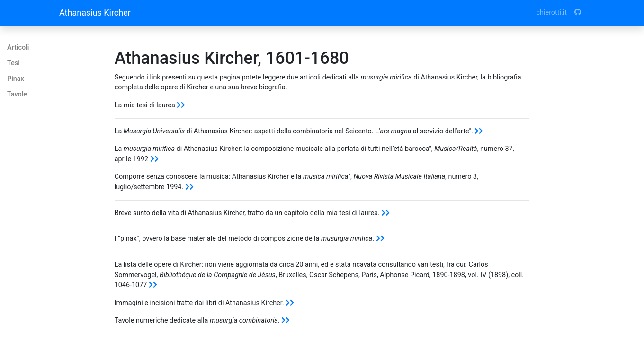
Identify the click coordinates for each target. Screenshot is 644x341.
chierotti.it (552, 13)
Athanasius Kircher (95, 13)
